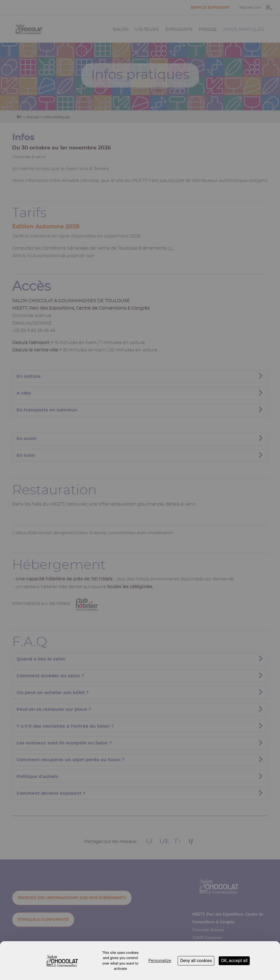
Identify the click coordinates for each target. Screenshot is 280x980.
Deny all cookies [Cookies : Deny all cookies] (196, 961)
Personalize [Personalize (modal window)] (160, 961)
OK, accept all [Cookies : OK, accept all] (234, 961)
